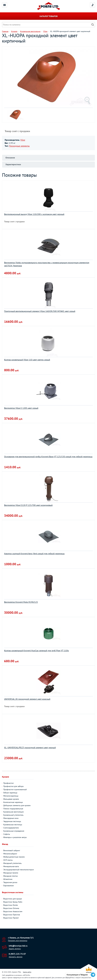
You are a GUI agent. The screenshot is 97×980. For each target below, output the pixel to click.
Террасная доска (10, 882)
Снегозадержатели (11, 828)
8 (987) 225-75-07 (17, 954)
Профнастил (8, 783)
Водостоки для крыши (13, 899)
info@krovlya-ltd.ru (18, 946)
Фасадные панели (11, 873)
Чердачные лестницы (12, 821)
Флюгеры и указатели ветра (15, 837)
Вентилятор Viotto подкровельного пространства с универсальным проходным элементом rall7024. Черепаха (47, 264)
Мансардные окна (11, 818)
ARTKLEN (26, 975)
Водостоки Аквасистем (13, 911)
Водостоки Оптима (11, 908)
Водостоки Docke (11, 905)
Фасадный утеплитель (12, 863)
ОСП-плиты (8, 860)
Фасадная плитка (10, 876)
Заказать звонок (16, 957)
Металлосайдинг (10, 854)
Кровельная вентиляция (13, 812)
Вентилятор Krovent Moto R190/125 (21, 602)
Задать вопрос (15, 949)
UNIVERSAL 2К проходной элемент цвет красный (27, 699)
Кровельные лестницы (13, 825)
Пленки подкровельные (13, 809)
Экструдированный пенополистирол (19, 870)
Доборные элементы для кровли (17, 805)
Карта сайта (27, 972)
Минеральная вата (11, 866)
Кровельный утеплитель (13, 815)
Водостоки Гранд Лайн (13, 902)
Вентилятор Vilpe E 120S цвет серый (21, 408)
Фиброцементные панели (14, 857)
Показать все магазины (18, 941)
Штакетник (8, 879)
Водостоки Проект (11, 918)
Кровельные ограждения (14, 831)
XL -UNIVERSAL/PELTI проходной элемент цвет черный (30, 747)
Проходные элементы (19, 146)
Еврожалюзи (9, 886)
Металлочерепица (11, 796)
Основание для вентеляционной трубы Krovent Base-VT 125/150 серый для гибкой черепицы (48, 457)
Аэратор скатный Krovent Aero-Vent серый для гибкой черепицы (34, 554)
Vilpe (23, 140)
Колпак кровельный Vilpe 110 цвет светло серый (27, 360)
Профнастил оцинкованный (15, 789)
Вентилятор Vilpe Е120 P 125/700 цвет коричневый (28, 505)
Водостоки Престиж (12, 915)
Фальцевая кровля (11, 799)
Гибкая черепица (10, 793)
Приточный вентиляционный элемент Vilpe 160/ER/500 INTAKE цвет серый (40, 311)
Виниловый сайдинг (12, 850)
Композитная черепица (13, 802)
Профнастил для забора (13, 786)
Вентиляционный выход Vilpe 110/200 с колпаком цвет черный (34, 214)
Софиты (7, 834)
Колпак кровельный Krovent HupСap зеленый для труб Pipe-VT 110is (36, 650)
